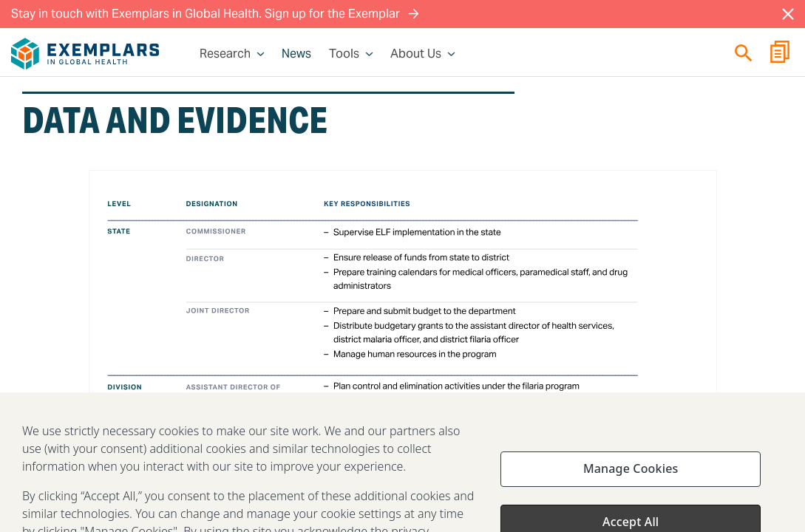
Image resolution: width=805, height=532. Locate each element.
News (296, 54)
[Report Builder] (780, 54)
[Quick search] (744, 53)
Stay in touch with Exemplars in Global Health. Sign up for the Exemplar (215, 14)
